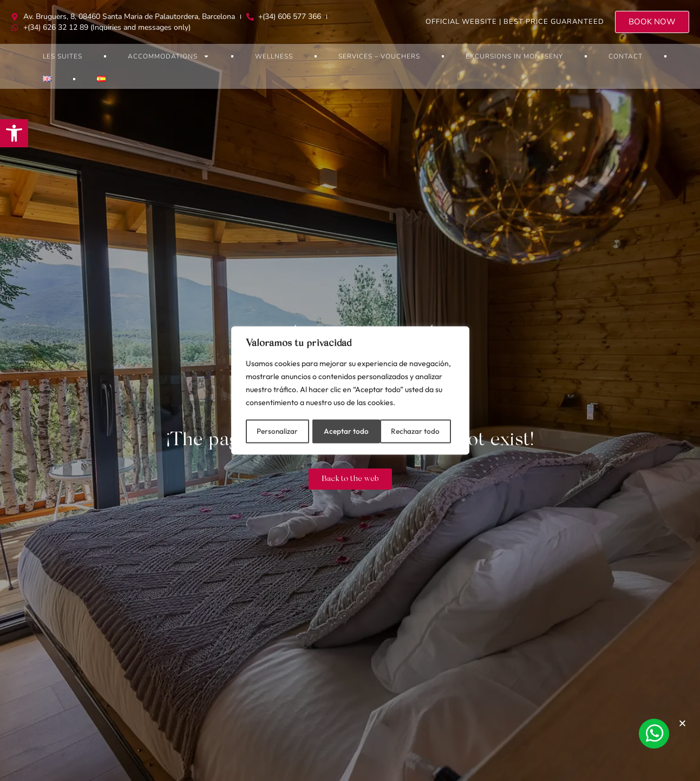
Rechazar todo (348, 431)
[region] (350, 390)
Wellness (274, 56)
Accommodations (169, 56)
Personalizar (277, 431)
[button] (14, 133)
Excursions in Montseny (514, 56)
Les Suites (63, 56)
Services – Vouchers (379, 56)
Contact (626, 56)
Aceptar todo (421, 431)
